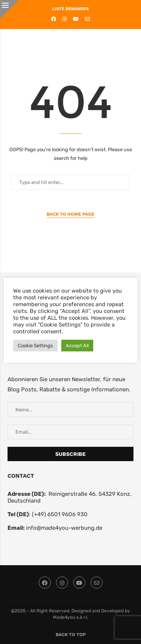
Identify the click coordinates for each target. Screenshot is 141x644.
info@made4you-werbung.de (64, 528)
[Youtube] (76, 19)
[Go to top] (71, 634)
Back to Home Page (70, 214)
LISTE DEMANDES (70, 9)
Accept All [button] (77, 346)
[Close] (9, 9)
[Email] (87, 19)
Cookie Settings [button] (35, 346)
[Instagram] (64, 19)
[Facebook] (54, 19)
